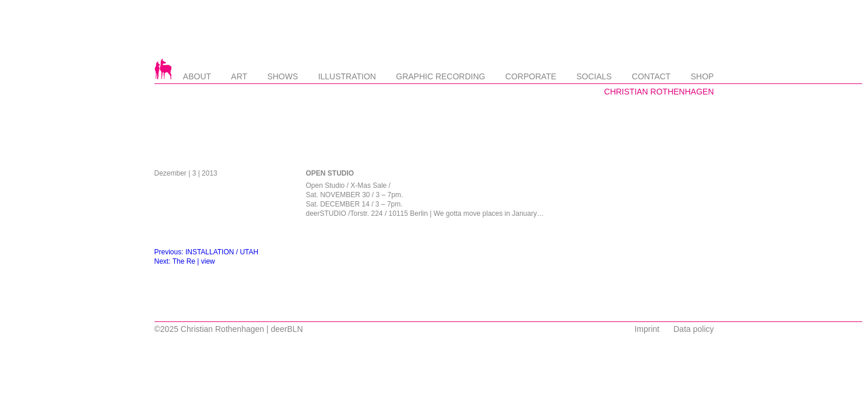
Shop (702, 76)
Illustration (347, 76)
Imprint (647, 329)
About (197, 76)
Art (239, 76)
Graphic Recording (440, 76)
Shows (282, 76)
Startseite (163, 69)
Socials (594, 76)
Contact (651, 76)
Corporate (531, 76)
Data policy (693, 329)
